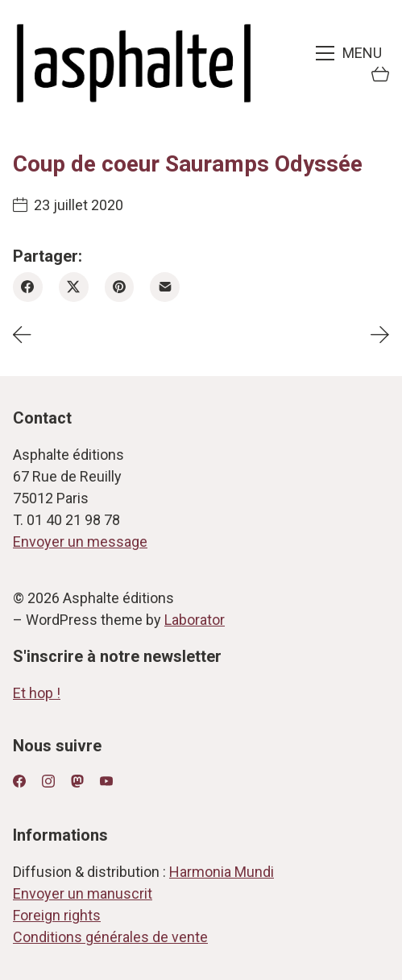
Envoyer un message (80, 542)
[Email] (165, 287)
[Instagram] (48, 781)
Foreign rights (57, 915)
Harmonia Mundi (222, 872)
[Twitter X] (74, 287)
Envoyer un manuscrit (83, 893)
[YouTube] (106, 781)
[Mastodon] (77, 781)
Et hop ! (37, 693)
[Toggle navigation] (350, 53)
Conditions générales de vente (110, 937)
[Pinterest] (120, 287)
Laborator (195, 620)
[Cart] (380, 76)
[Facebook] (28, 287)
